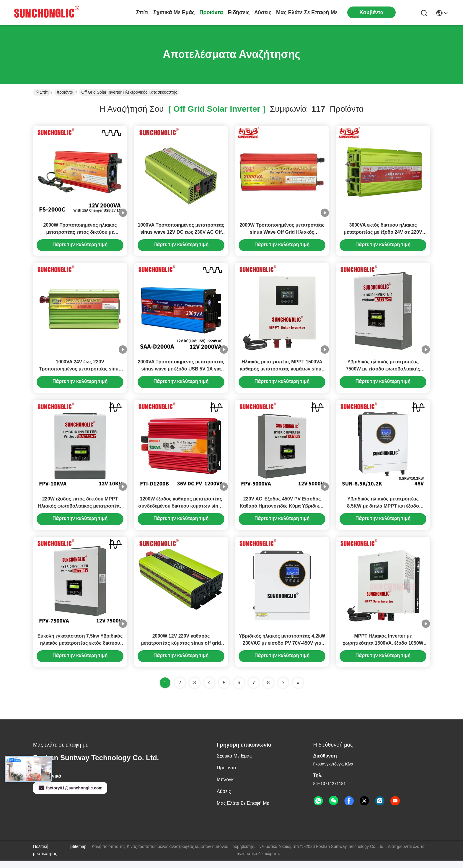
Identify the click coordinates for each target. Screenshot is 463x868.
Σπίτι (142, 12)
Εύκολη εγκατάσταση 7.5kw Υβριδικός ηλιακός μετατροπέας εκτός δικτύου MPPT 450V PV (80, 650)
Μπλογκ (225, 787)
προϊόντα (211, 12)
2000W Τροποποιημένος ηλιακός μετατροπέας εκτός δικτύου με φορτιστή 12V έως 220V (80, 234)
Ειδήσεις (239, 12)
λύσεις (263, 12)
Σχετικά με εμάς (174, 12)
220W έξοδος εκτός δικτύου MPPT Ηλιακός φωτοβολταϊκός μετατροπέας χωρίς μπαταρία (80, 512)
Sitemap (79, 854)
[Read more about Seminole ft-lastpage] (298, 690)
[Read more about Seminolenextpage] (283, 690)
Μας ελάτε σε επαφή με (307, 12)
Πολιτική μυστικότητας (45, 857)
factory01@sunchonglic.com (70, 795)
